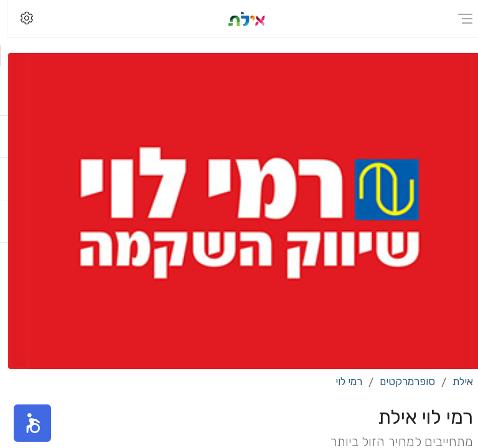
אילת (455, 381)
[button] (25, 423)
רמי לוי (341, 381)
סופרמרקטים (400, 381)
